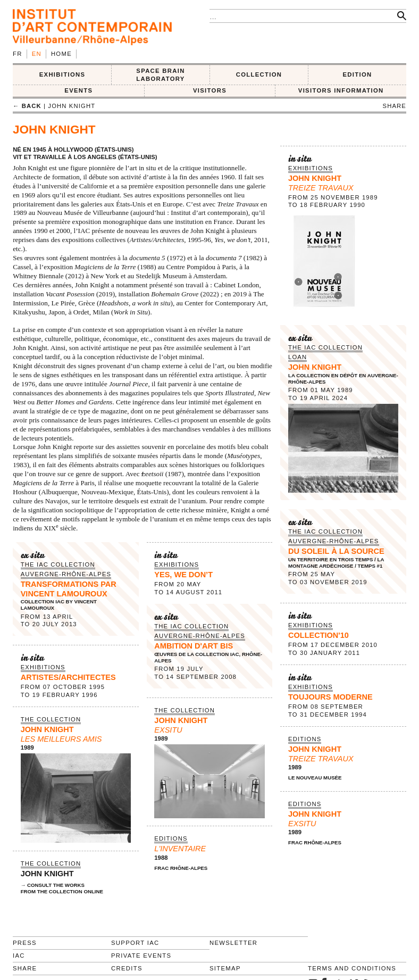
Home (61, 54)
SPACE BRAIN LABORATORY (160, 75)
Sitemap (225, 968)
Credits (127, 968)
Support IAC (135, 943)
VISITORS (210, 90)
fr (18, 54)
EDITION (358, 74)
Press (25, 943)
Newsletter (233, 943)
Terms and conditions (352, 968)
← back (27, 106)
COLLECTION (259, 74)
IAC (19, 956)
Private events (141, 956)
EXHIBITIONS (62, 74)
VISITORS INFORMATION (341, 90)
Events (78, 90)
